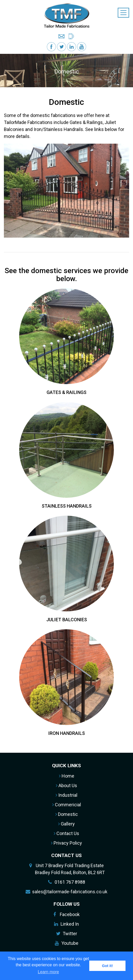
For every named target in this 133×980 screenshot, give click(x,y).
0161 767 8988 (70, 882)
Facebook (70, 914)
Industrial (66, 795)
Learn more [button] (48, 972)
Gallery (66, 824)
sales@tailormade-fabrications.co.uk (70, 892)
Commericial (67, 805)
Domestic (67, 814)
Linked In (70, 924)
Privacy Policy (66, 843)
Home (67, 776)
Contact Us (66, 833)
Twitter (70, 934)
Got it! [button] (107, 966)
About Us (66, 785)
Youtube (70, 943)
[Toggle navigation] (123, 13)
